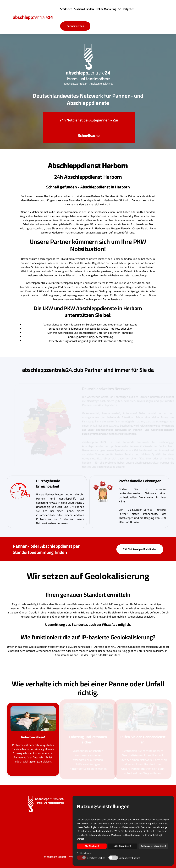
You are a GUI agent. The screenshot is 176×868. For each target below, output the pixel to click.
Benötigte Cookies (96, 858)
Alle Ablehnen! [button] (92, 846)
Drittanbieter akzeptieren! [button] (153, 846)
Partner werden (75, 26)
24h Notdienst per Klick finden (140, 549)
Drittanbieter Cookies (129, 858)
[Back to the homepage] (36, 17)
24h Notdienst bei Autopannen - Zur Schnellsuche (89, 128)
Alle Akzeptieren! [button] (123, 846)
